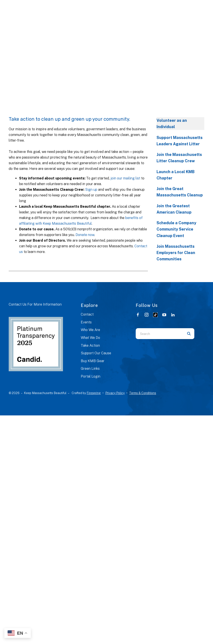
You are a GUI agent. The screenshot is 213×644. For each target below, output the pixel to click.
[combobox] (160, 334)
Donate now (85, 235)
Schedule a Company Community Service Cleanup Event (176, 229)
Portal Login (91, 376)
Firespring (94, 393)
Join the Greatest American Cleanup (174, 209)
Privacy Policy (115, 393)
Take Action (90, 345)
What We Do (90, 338)
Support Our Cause (96, 353)
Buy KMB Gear (93, 361)
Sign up (91, 190)
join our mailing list (125, 178)
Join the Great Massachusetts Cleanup (180, 192)
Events (86, 322)
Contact (87, 314)
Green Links (90, 369)
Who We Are (90, 330)
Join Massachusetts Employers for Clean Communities (176, 253)
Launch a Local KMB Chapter (176, 175)
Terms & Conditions (143, 393)
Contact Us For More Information (35, 304)
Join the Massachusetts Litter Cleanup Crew (179, 158)
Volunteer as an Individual (172, 124)
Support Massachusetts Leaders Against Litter (180, 141)
